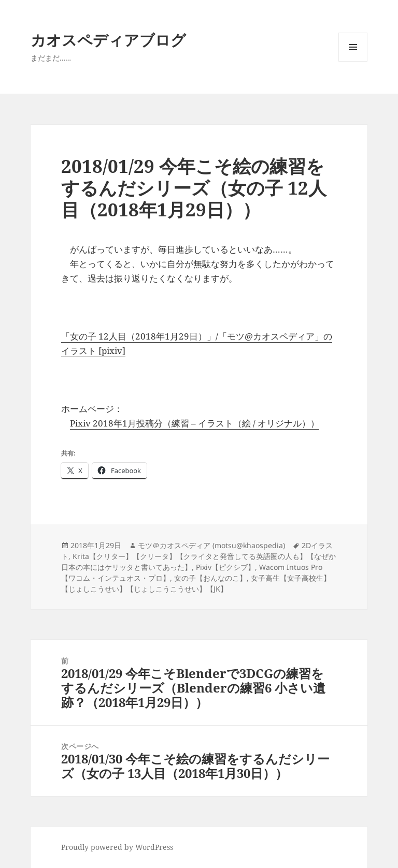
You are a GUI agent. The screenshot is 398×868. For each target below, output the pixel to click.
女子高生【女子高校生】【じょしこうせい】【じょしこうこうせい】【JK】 (196, 583)
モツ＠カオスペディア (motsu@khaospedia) (211, 545)
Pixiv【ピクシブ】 (225, 567)
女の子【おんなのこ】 (210, 578)
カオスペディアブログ (108, 40)
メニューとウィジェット (353, 61)
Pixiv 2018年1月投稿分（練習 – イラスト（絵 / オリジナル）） (195, 423)
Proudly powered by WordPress (117, 847)
